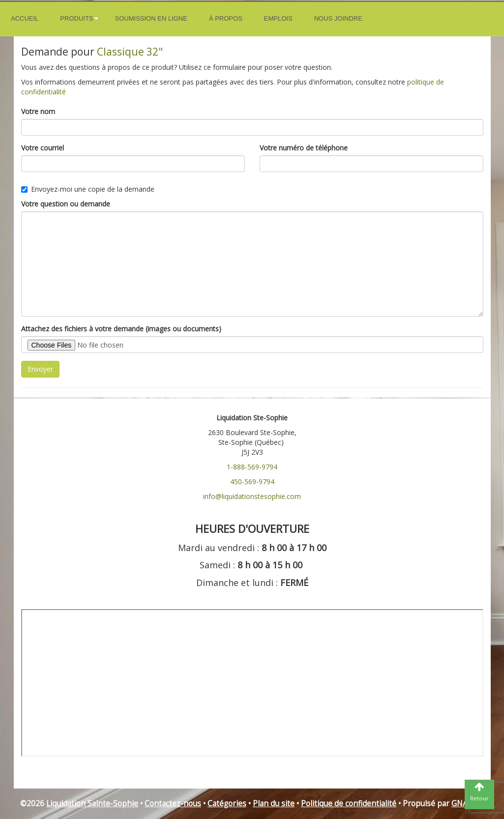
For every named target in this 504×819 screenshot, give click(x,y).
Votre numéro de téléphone (304, 148)
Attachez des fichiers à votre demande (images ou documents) (121, 329)
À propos (226, 18)
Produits (76, 18)
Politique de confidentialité (349, 804)
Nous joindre (338, 18)
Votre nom (38, 111)
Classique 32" (130, 52)
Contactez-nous (173, 804)
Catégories (227, 804)
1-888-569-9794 (252, 467)
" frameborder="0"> (252, 683)
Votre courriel (43, 148)
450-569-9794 (252, 482)
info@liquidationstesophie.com (252, 496)
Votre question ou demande (66, 204)
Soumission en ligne (151, 18)
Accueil (25, 18)
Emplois (278, 18)
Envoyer (40, 369)
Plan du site (274, 804)
